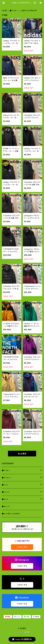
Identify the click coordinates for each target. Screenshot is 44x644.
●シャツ (5, 485)
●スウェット (6, 478)
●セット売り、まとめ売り (11, 514)
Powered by (22, 632)
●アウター (14, 11)
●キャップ (6, 506)
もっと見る (22, 454)
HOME (4, 11)
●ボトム (5, 499)
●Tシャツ (6, 492)
